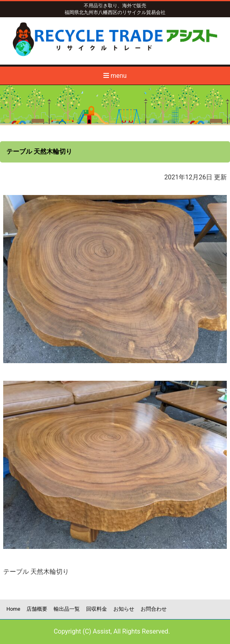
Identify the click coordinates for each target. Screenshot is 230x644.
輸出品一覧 (67, 609)
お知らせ (124, 609)
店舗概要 (37, 609)
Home (13, 609)
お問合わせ (154, 609)
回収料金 (97, 609)
